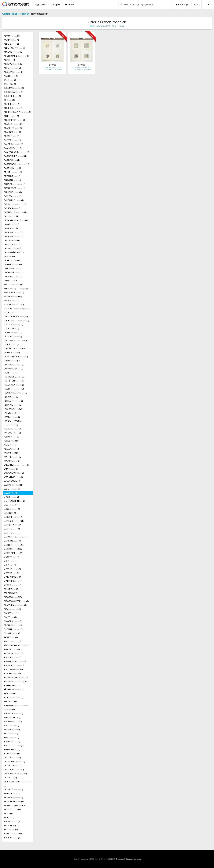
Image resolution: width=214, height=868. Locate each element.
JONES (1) (11, 441)
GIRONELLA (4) (14, 349)
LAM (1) (11, 469)
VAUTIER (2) (14, 770)
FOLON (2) (14, 304)
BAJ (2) (10, 80)
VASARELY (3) (13, 766)
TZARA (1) (12, 754)
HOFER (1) (10, 413)
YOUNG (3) (12, 822)
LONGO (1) (12, 509)
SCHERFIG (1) (12, 685)
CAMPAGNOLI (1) (16, 152)
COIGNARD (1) (14, 200)
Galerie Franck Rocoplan (16, 14)
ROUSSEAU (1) (13, 669)
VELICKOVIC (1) (15, 774)
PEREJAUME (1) (11, 593)
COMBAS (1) (13, 208)
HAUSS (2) (14, 389)
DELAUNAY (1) (13, 236)
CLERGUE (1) (13, 192)
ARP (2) (10, 60)
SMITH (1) (10, 701)
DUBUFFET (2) (12, 268)
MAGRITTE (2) (13, 517)
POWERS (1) (13, 621)
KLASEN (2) (12, 449)
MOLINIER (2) (13, 581)
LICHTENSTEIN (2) (14, 501)
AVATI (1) (11, 76)
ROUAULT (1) (14, 665)
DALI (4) (11, 216)
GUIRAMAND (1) (14, 369)
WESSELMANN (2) (14, 806)
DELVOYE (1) (12, 244)
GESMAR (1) (13, 337)
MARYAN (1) (16, 537)
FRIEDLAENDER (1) (16, 316)
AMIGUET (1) (13, 52)
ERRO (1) (13, 284)
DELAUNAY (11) (14, 232)
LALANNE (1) (16, 465)
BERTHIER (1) (12, 96)
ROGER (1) (12, 657)
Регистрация (183, 4)
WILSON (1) (12, 810)
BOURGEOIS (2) (14, 120)
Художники (40, 4)
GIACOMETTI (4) (15, 341)
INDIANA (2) (12, 429)
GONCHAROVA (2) (16, 357)
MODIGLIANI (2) (13, 577)
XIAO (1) (10, 818)
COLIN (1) (16, 204)
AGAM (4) (11, 40)
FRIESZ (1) (17, 321)
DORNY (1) (13, 264)
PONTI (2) (10, 617)
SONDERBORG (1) (16, 707)
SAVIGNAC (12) (15, 681)
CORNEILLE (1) (15, 212)
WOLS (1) (8, 814)
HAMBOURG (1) (14, 377)
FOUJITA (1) (17, 308)
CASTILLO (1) (13, 168)
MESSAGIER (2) (13, 553)
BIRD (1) (9, 100)
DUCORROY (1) (13, 276)
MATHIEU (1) (14, 545)
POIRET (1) (11, 613)
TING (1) (11, 737)
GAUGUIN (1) (12, 329)
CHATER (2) (14, 184)
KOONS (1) (11, 453)
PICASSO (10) (13, 597)
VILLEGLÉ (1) (13, 789)
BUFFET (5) (12, 140)
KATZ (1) (10, 445)
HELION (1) (11, 397)
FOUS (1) (10, 312)
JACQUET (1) (12, 433)
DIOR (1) (12, 260)
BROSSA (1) (11, 136)
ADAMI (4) (12, 36)
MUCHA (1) (13, 585)
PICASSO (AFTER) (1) (16, 601)
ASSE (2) (12, 68)
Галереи (56, 4)
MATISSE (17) (13, 549)
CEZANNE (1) (12, 176)
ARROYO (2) (13, 64)
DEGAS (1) (11, 228)
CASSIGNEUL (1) (16, 164)
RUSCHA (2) (13, 673)
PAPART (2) (11, 589)
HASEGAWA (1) (14, 385)
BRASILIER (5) (13, 128)
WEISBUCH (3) (14, 802)
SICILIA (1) (13, 697)
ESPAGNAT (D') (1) (16, 288)
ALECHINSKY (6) (14, 48)
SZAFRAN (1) (12, 729)
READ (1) (12, 641)
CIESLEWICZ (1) (14, 188)
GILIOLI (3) (12, 345)
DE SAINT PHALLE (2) (16, 220)
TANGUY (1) (12, 733)
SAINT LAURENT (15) (16, 677)
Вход (197, 4)
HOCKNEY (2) (13, 409)
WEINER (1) (13, 798)
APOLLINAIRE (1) (16, 56)
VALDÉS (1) (12, 758)
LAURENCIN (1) (14, 477)
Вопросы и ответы (133, 859)
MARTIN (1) (12, 529)
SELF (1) (10, 693)
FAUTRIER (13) (13, 296)
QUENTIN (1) (14, 629)
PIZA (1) (12, 609)
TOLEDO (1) (14, 746)
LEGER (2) (12, 489)
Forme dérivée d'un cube (52, 67)
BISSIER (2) (12, 104)
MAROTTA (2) (13, 525)
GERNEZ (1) (13, 333)
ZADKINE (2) (10, 826)
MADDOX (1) (10, 513)
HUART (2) (12, 417)
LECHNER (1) (13, 485)
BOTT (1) (11, 116)
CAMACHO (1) (13, 148)
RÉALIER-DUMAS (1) (17, 645)
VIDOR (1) (10, 778)
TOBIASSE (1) (13, 742)
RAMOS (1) (11, 637)
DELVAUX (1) (12, 240)
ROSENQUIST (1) (15, 661)
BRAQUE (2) (13, 124)
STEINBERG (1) (13, 721)
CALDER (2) (14, 144)
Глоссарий (121, 859)
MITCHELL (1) (12, 569)
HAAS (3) (11, 373)
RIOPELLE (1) (14, 653)
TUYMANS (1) (12, 750)
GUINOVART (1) (14, 365)
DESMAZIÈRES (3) (14, 252)
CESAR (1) (13, 172)
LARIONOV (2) (14, 473)
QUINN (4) (12, 633)
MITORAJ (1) (12, 573)
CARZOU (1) (12, 160)
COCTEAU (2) (12, 196)
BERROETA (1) (13, 92)
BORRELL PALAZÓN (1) (18, 112)
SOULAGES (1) (13, 713)
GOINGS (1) (12, 353)
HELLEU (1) (13, 401)
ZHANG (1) (13, 834)
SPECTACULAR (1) (13, 717)
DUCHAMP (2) (13, 272)
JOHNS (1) (11, 437)
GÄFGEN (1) (13, 325)
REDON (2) (12, 649)
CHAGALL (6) (12, 180)
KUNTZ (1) (13, 457)
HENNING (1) (13, 405)
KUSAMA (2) (12, 461)
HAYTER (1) (16, 393)
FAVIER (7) (12, 300)
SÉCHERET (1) (14, 689)
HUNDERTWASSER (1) (13, 423)
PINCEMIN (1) (15, 605)
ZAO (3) (11, 830)
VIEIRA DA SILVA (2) (18, 784)
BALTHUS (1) (10, 84)
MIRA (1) (10, 561)
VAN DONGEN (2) (14, 762)
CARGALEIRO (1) (15, 156)
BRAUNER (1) (13, 132)
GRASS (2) (12, 361)
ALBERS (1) (11, 44)
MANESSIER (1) (14, 521)
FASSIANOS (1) (14, 292)
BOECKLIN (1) (13, 108)
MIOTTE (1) (11, 557)
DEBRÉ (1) (11, 224)
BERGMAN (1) (14, 88)
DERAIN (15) (12, 248)
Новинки (69, 4)
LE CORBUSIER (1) (12, 481)
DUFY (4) (10, 280)
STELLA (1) (11, 725)
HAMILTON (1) (14, 381)
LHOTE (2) (11, 497)
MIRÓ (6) (10, 565)
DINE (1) (9, 256)
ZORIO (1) (12, 838)
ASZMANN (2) (13, 72)
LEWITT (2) (11, 493)
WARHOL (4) (12, 794)
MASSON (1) (12, 541)
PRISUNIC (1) (13, 625)
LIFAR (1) (10, 505)
